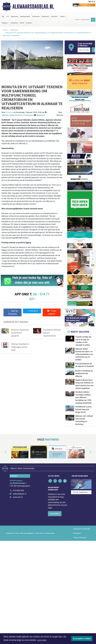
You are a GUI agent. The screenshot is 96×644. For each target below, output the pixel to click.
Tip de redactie (52, 312)
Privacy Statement (80, 589)
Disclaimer (77, 584)
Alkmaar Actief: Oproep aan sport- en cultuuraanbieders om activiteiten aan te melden (84, 354)
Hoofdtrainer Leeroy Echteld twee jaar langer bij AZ (83, 440)
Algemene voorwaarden (82, 580)
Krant (22, 23)
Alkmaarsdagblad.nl (33, 7)
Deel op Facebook (13, 312)
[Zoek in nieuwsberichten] (82, 20)
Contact (29, 23)
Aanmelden (55, 565)
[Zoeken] (93, 20)
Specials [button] (54, 16)
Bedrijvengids (25, 16)
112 (7, 16)
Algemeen (14, 16)
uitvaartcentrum (16, 115)
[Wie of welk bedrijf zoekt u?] (84, 50)
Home (5, 30)
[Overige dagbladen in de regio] (81, 536)
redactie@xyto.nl (20, 545)
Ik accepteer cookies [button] (82, 639)
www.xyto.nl (18, 548)
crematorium (28, 115)
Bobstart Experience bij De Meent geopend (20, 333)
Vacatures (14, 23)
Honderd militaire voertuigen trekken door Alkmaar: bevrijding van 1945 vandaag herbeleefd (83, 414)
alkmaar (5, 115)
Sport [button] (62, 16)
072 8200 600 (18, 542)
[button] (3, 505)
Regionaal (45, 16)
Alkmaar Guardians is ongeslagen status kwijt (20, 347)
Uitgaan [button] (4, 23)
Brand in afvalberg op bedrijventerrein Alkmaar (84, 374)
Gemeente (36, 16)
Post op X (32, 311)
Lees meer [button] (42, 640)
